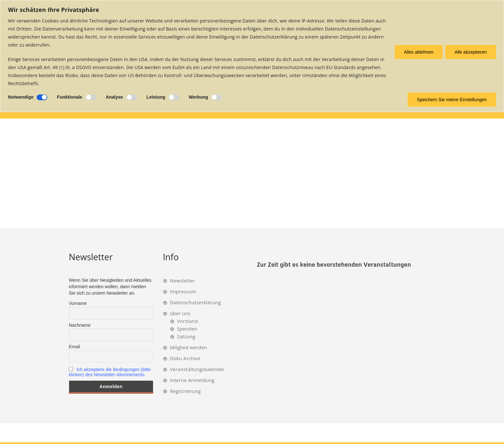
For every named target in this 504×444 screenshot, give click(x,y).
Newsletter (183, 280)
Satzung (186, 336)
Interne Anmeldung (192, 380)
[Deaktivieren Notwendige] (42, 97)
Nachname (80, 325)
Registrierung (185, 391)
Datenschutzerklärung (196, 302)
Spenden (187, 329)
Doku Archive (185, 358)
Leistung (156, 97)
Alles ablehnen (419, 52)
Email (74, 347)
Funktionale (70, 97)
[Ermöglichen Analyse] (132, 97)
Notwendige (21, 97)
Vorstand (188, 321)
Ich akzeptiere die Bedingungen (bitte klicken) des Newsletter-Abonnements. (110, 372)
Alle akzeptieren (471, 52)
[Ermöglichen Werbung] (216, 97)
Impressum (183, 291)
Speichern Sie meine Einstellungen (452, 100)
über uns (180, 313)
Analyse (114, 97)
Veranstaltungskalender (197, 369)
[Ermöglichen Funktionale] (91, 97)
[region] (252, 56)
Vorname (78, 303)
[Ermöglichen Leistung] (174, 97)
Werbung (198, 97)
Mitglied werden (189, 347)
